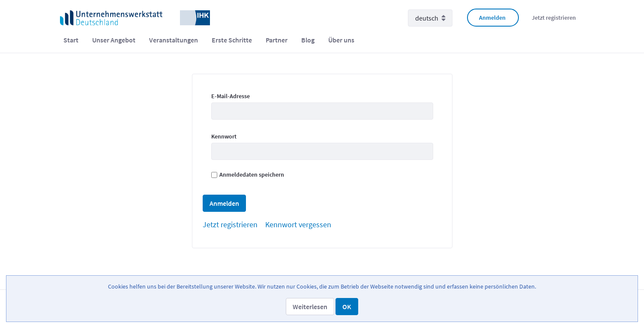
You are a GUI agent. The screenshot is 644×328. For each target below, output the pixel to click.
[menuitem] (71, 40)
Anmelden (492, 18)
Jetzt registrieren (554, 18)
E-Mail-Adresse (231, 96)
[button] (310, 307)
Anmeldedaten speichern (248, 175)
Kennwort (224, 136)
